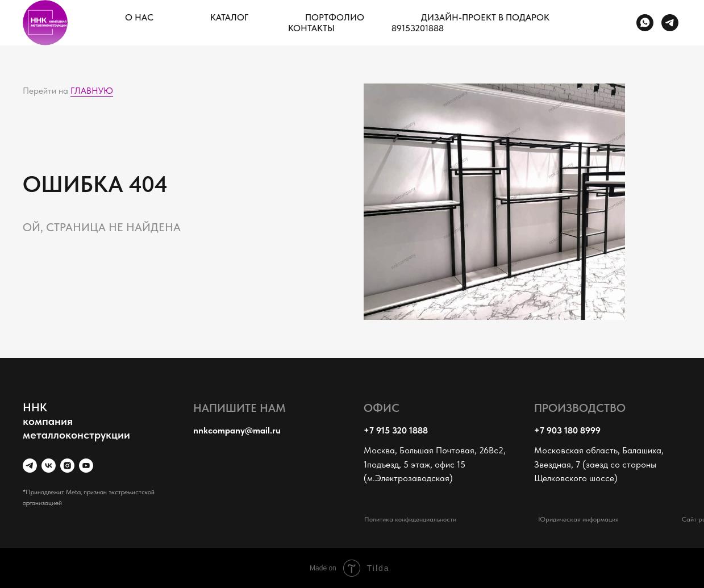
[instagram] (67, 466)
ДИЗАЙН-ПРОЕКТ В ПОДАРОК (485, 17)
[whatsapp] (645, 23)
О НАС (139, 17)
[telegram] (670, 23)
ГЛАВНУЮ (92, 91)
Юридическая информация (578, 519)
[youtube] (86, 466)
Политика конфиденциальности (410, 519)
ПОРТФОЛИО (335, 17)
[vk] (49, 466)
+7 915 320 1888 (396, 430)
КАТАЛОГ (229, 17)
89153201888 (418, 28)
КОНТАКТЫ (311, 28)
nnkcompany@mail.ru (237, 430)
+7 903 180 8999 (567, 430)
